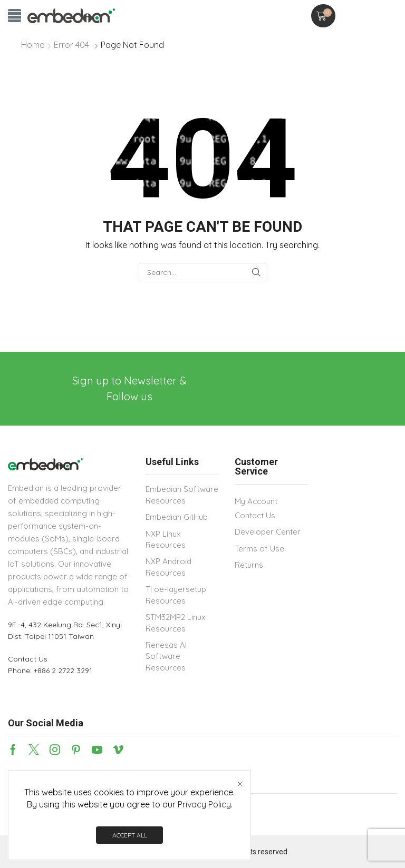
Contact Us (28, 659)
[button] (15, 16)
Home (33, 45)
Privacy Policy (204, 804)
